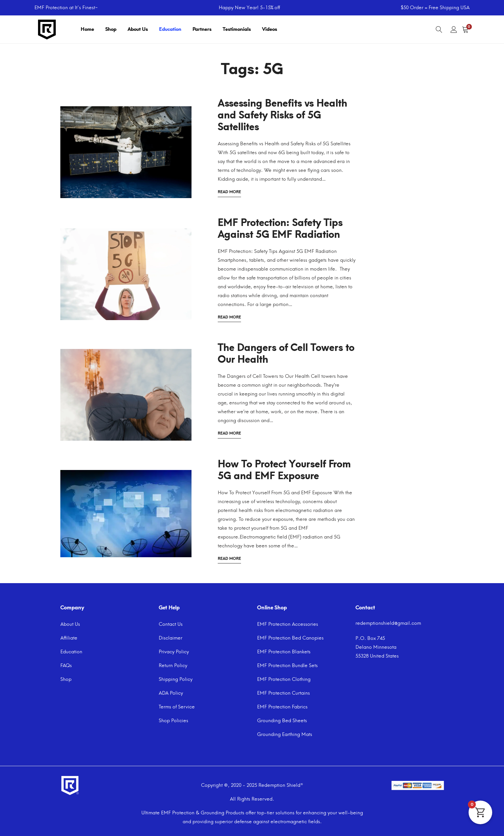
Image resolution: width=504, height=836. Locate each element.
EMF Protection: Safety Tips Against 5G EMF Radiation (280, 228)
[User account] (454, 30)
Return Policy (173, 665)
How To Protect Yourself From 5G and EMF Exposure (284, 470)
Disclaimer (171, 638)
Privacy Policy (174, 652)
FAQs (66, 665)
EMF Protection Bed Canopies (290, 638)
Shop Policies (173, 721)
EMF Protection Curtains (283, 693)
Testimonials (237, 29)
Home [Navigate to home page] (87, 29)
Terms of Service (177, 707)
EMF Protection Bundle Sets (287, 665)
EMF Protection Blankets (284, 652)
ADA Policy (171, 693)
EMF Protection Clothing (284, 679)
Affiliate (69, 638)
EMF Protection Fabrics (282, 707)
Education (170, 29)
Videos (270, 29)
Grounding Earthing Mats (285, 734)
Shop (111, 29)
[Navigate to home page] (47, 29)
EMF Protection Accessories (288, 624)
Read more (229, 191)
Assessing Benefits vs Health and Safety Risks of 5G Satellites (282, 115)
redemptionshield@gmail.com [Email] (388, 623)
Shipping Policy (176, 679)
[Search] (439, 30)
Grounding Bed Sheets (282, 721)
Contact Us (171, 624)
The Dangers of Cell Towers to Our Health (286, 353)
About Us (138, 29)
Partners (202, 29)
